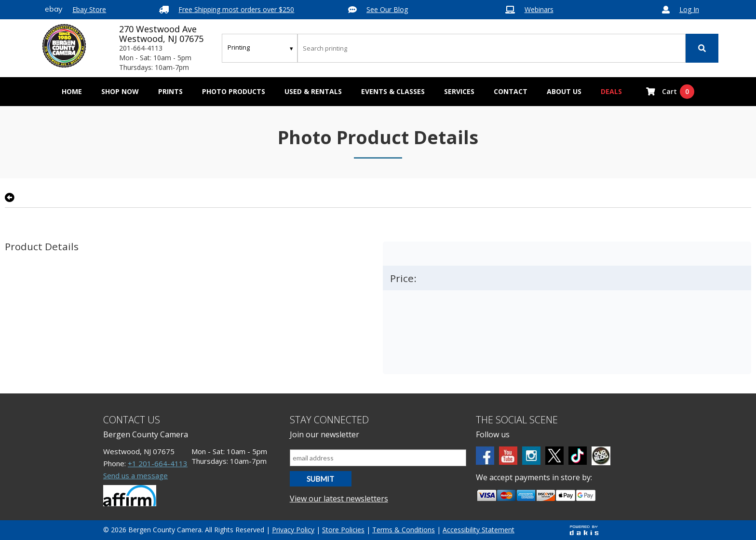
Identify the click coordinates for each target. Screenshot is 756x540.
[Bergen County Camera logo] (64, 46)
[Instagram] (531, 456)
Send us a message (135, 475)
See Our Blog (387, 9)
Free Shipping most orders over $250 (236, 9)
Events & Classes (393, 91)
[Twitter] (554, 456)
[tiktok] (578, 456)
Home (72, 91)
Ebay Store (89, 9)
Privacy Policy (293, 530)
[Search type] (261, 47)
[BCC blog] (601, 456)
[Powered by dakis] (584, 530)
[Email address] (378, 458)
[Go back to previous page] (10, 198)
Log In (689, 9)
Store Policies (343, 530)
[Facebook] (485, 456)
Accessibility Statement (479, 530)
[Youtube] (508, 456)
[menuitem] (120, 92)
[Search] (702, 48)
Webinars (539, 9)
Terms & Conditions (404, 530)
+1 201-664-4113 (158, 463)
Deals (611, 91)
